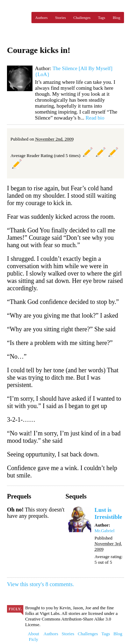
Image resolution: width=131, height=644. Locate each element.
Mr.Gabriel (105, 531)
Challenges (82, 18)
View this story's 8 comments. (41, 584)
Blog (117, 18)
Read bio (95, 118)
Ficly (17, 18)
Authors (41, 18)
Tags (102, 18)
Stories (61, 18)
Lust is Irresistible (108, 513)
